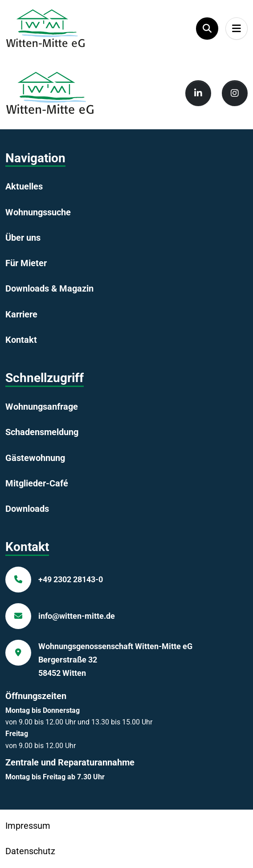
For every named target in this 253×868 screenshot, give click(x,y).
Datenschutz (30, 851)
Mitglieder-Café (37, 483)
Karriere (21, 314)
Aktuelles (24, 186)
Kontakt (21, 340)
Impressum (28, 826)
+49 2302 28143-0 (71, 579)
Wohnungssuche (38, 212)
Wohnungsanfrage (42, 407)
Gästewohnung (35, 458)
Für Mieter (26, 263)
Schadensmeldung (42, 432)
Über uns (23, 238)
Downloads (27, 509)
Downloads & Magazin (49, 288)
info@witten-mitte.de (77, 616)
